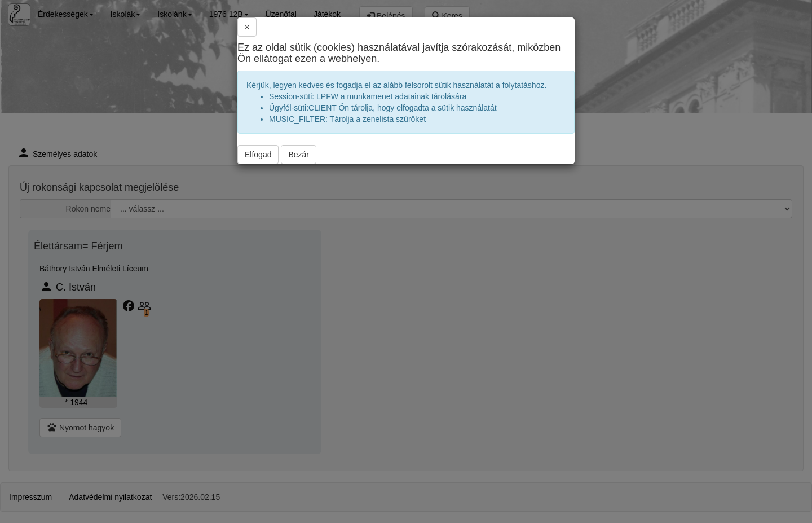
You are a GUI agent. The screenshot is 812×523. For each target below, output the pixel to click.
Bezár (299, 155)
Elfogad (258, 155)
